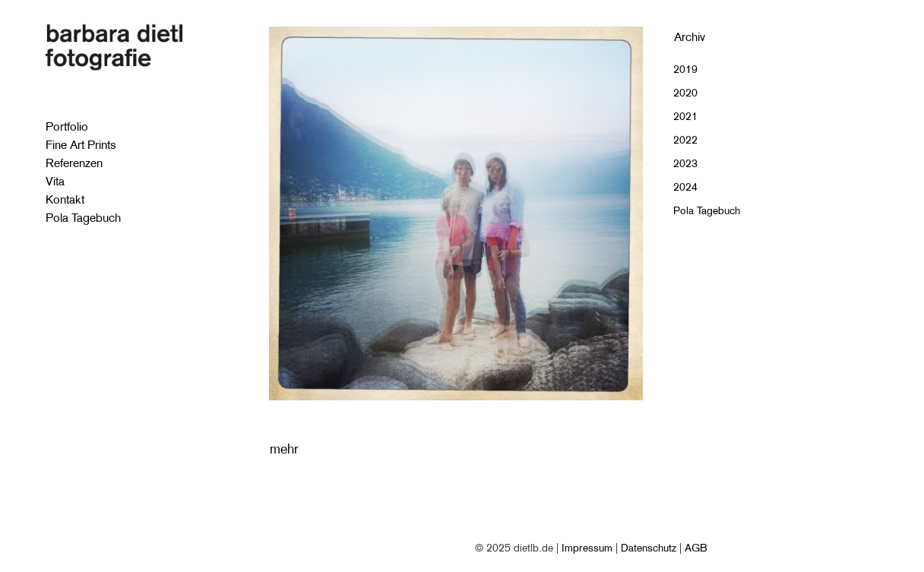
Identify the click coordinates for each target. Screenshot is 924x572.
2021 (685, 116)
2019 (685, 69)
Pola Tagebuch (707, 210)
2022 (685, 140)
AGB (696, 548)
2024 (685, 187)
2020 (685, 93)
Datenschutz (649, 548)
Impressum (587, 548)
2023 (685, 163)
